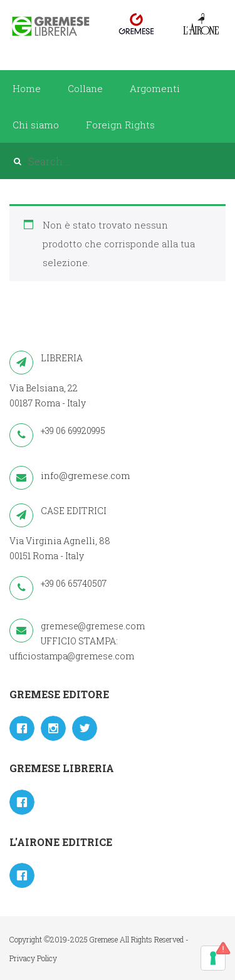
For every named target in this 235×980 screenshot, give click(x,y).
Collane (85, 88)
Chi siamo (36, 125)
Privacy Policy (33, 958)
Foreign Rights (120, 125)
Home (27, 88)
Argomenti (155, 88)
